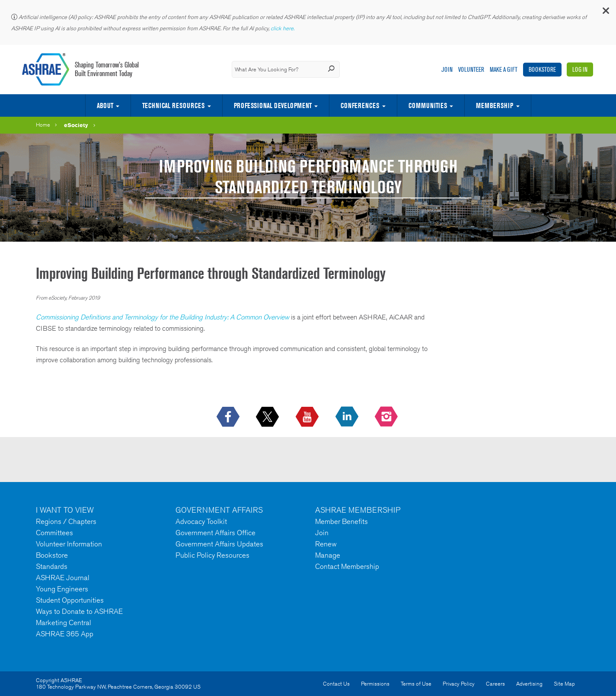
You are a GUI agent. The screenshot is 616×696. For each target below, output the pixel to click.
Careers (495, 684)
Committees (54, 533)
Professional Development (273, 105)
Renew (326, 544)
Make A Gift (504, 69)
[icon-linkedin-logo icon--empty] (348, 417)
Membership (495, 105)
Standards (52, 566)
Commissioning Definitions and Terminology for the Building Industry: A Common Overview (163, 317)
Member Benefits (342, 521)
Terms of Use (416, 684)
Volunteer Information (69, 544)
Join (447, 69)
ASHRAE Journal (63, 578)
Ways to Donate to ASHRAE (79, 611)
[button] (605, 13)
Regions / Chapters (66, 521)
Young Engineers (62, 589)
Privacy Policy (459, 684)
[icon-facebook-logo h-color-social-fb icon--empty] (229, 417)
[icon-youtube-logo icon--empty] (308, 417)
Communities (428, 105)
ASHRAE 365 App (65, 634)
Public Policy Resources (212, 555)
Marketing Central (64, 623)
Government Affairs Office (215, 533)
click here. (283, 28)
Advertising (529, 684)
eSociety (76, 125)
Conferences (360, 105)
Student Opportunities (70, 600)
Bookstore (542, 69)
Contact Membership (347, 566)
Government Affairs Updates (219, 544)
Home (43, 125)
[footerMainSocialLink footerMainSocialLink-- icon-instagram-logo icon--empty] (387, 417)
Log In (580, 69)
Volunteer (471, 69)
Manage (328, 555)
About (105, 105)
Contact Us (336, 684)
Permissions (375, 684)
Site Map (564, 684)
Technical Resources (173, 105)
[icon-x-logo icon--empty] (268, 417)
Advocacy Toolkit (201, 521)
